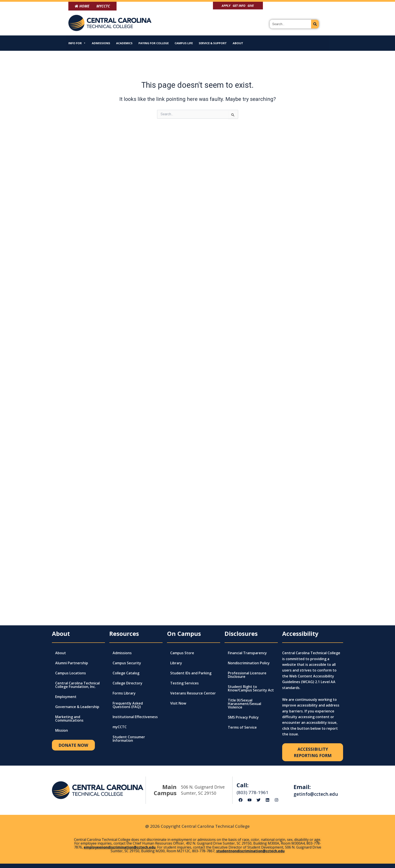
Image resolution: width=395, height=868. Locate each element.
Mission (62, 730)
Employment (66, 697)
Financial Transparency (247, 653)
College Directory (128, 683)
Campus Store (182, 653)
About (238, 43)
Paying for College (154, 43)
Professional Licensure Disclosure (247, 675)
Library (176, 663)
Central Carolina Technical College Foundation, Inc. (77, 685)
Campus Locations (71, 673)
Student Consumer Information (129, 739)
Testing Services (184, 683)
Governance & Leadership (77, 707)
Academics (124, 43)
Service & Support (213, 43)
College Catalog (126, 673)
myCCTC (120, 727)
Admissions (101, 43)
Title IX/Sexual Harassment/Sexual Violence (244, 704)
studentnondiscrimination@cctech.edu (250, 851)
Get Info (239, 6)
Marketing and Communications (69, 719)
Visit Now (178, 703)
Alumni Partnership (72, 663)
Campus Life (184, 43)
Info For (77, 43)
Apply (226, 6)
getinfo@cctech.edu (316, 794)
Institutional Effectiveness (135, 717)
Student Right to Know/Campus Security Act (251, 688)
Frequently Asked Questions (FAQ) (128, 705)
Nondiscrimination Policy (249, 663)
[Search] (315, 24)
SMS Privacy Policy (243, 717)
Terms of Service (242, 727)
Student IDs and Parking (191, 673)
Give (251, 6)
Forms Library (124, 693)
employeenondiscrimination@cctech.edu (120, 847)
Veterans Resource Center (193, 693)
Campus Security (127, 663)
